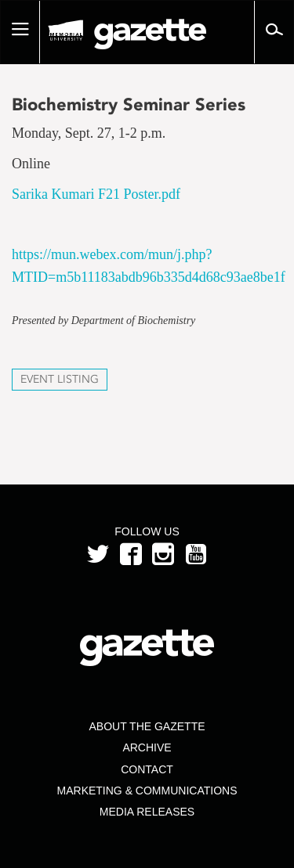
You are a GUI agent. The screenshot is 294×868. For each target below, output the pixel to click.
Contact (147, 769)
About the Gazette (147, 726)
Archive (147, 747)
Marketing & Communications (147, 791)
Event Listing (60, 379)
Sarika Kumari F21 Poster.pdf (96, 194)
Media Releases (147, 812)
